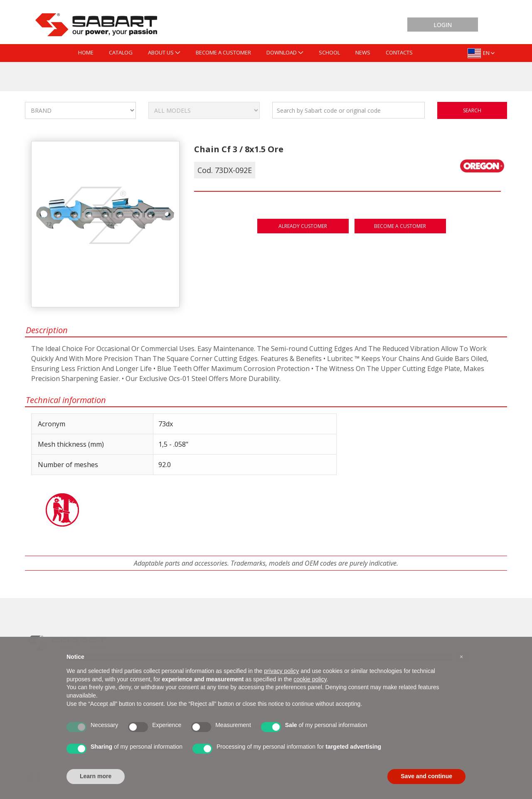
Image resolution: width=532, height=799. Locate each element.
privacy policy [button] (281, 671)
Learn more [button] (96, 776)
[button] (461, 657)
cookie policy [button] (310, 679)
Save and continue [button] (426, 776)
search (472, 110)
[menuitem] (86, 53)
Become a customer (400, 226)
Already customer (303, 226)
